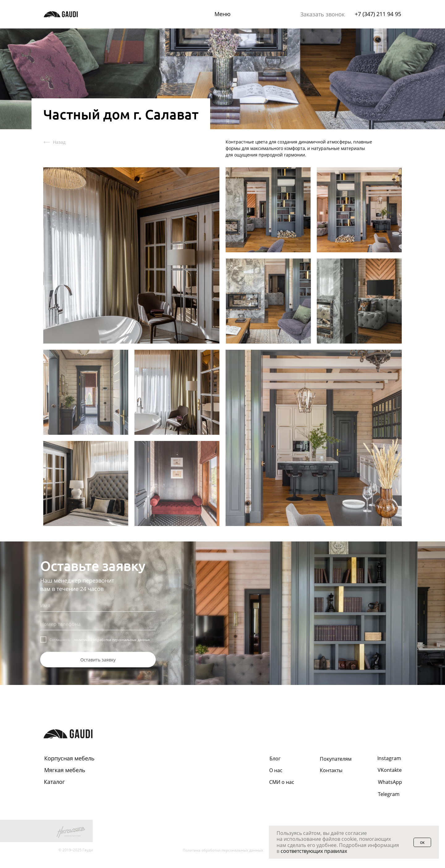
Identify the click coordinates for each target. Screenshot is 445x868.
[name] (98, 605)
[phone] (98, 624)
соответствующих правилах (314, 851)
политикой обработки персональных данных (112, 640)
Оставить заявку (98, 660)
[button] (322, 15)
